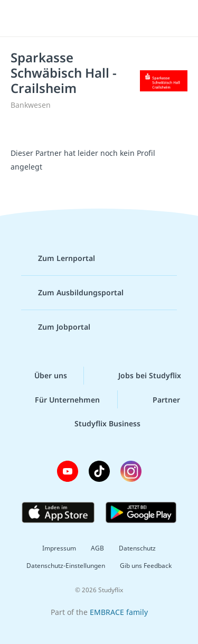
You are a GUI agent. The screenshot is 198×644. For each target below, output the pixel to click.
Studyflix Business (99, 424)
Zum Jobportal (56, 327)
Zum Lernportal (58, 258)
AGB (97, 548)
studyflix (109, 18)
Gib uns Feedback (146, 566)
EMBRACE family (119, 612)
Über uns (42, 376)
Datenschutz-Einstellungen (66, 566)
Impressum (59, 548)
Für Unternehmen (59, 399)
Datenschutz (137, 548)
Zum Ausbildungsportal (72, 293)
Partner (158, 399)
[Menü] (22, 18)
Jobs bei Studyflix (141, 376)
